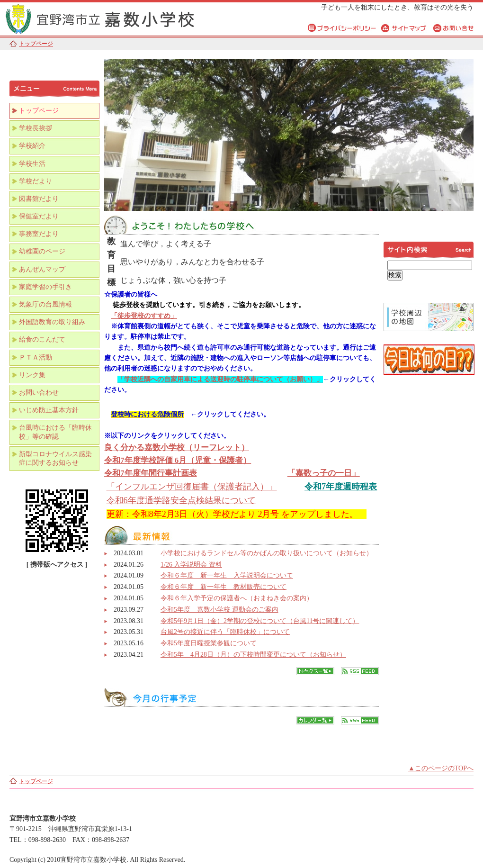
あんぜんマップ (42, 269)
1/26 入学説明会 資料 (191, 565)
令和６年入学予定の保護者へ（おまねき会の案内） (237, 598)
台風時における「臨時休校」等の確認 (55, 432)
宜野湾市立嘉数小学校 (118, 18)
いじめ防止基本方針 (49, 410)
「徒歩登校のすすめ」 (144, 316)
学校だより (36, 181)
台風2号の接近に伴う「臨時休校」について (225, 632)
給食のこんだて (42, 339)
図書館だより (39, 199)
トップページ (36, 44)
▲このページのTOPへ (441, 768)
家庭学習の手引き (45, 287)
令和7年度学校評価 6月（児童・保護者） (178, 460)
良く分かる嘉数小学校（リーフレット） (177, 448)
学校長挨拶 (36, 128)
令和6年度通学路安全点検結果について (181, 500)
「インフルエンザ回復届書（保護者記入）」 (192, 487)
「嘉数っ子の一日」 (324, 473)
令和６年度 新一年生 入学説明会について (227, 575)
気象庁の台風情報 (45, 304)
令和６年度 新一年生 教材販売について (224, 587)
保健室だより (39, 216)
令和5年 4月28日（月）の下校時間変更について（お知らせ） (253, 655)
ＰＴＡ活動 (36, 357)
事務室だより (39, 234)
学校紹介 (32, 146)
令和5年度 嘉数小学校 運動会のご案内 (219, 610)
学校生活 (32, 164)
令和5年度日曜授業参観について (209, 643)
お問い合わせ (39, 393)
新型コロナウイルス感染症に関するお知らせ (55, 458)
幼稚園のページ (42, 251)
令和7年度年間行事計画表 (151, 473)
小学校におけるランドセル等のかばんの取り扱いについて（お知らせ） (267, 553)
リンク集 (32, 375)
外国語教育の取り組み (52, 322)
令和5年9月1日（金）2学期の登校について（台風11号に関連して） (260, 621)
